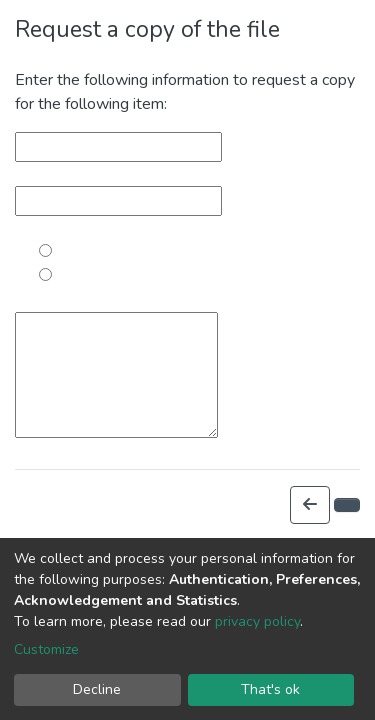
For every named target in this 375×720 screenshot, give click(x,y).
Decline (97, 689)
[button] (310, 505)
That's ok (270, 689)
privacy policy (257, 621)
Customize (46, 649)
